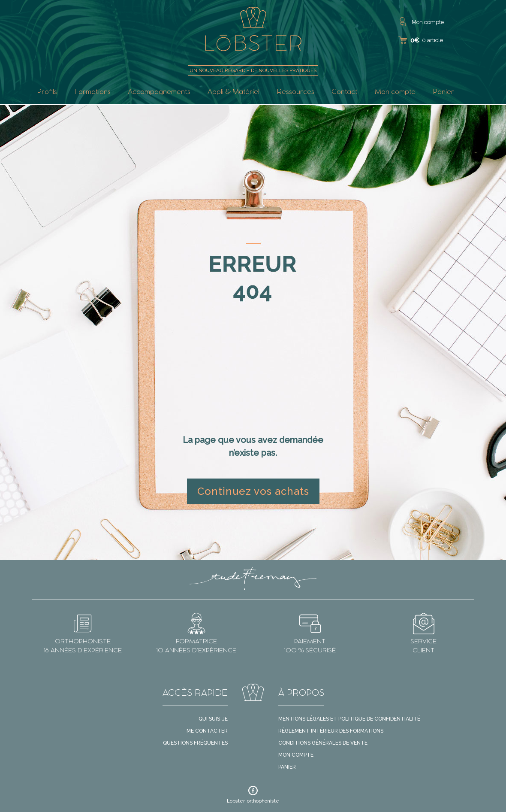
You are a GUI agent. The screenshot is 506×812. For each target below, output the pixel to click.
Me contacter (207, 731)
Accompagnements (159, 92)
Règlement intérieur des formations (331, 731)
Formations (92, 92)
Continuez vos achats (253, 491)
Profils (47, 92)
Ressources (295, 92)
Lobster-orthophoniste (253, 795)
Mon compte (395, 92)
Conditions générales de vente (323, 743)
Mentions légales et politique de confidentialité (349, 719)
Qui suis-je (213, 719)
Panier (443, 92)
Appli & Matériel (233, 92)
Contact (345, 92)
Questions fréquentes (195, 743)
